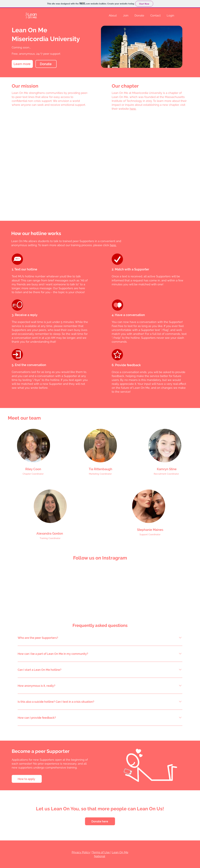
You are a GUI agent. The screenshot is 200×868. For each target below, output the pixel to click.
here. (113, 245)
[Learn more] (22, 64)
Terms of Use (101, 852)
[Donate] (46, 64)
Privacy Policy (81, 852)
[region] (34, 446)
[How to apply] (27, 779)
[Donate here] (100, 821)
